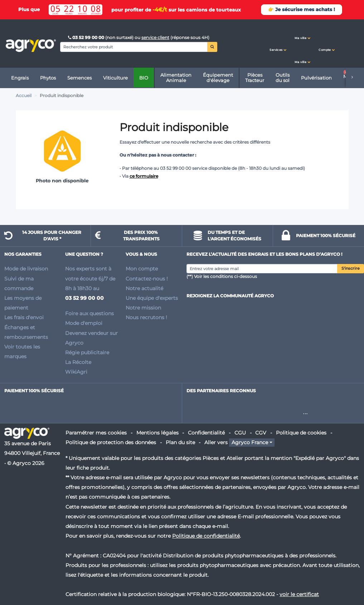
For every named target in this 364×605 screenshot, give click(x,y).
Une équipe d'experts (152, 298)
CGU (240, 433)
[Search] (134, 47)
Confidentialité (206, 433)
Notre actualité (144, 288)
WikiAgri (76, 372)
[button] (278, 43)
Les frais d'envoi (24, 317)
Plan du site (180, 442)
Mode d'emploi (84, 323)
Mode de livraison (26, 269)
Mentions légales (157, 433)
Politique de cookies (301, 433)
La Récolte (78, 362)
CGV (261, 433)
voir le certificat (299, 594)
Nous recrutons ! (146, 317)
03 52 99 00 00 (87, 37)
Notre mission (143, 308)
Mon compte (142, 269)
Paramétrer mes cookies (96, 433)
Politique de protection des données (111, 442)
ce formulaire (144, 176)
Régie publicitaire (87, 352)
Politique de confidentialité (206, 536)
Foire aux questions (89, 313)
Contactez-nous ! (147, 279)
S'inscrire (351, 268)
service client (155, 37)
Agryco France (250, 442)
